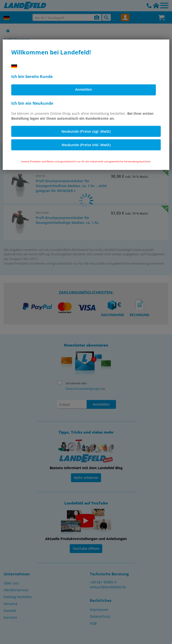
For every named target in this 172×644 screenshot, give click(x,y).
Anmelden (84, 89)
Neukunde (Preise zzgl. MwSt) (86, 131)
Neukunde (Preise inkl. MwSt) (86, 145)
